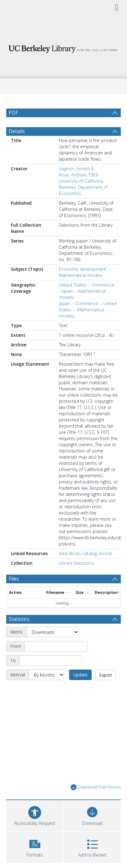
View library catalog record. (86, 553)
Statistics (19, 619)
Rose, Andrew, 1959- (79, 175)
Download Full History (96, 787)
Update (80, 675)
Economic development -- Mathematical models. (85, 272)
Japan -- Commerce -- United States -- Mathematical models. (88, 310)
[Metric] (53, 632)
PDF (13, 113)
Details (17, 131)
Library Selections (76, 563)
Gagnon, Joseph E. (77, 169)
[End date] (51, 661)
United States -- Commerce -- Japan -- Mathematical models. (88, 291)
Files (14, 579)
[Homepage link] (64, 47)
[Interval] (46, 675)
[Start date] (56, 646)
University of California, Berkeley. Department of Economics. (83, 187)
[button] (35, 846)
